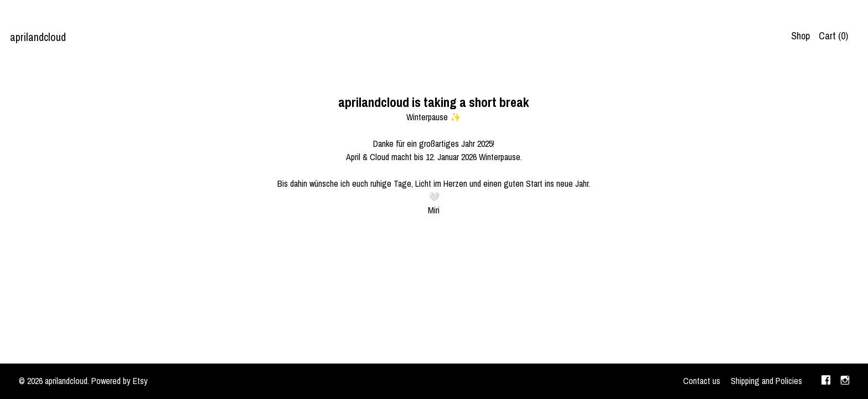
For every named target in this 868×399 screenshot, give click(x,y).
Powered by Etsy (120, 381)
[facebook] (826, 381)
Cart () (833, 36)
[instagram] (845, 381)
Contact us (702, 381)
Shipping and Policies (766, 381)
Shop (800, 36)
